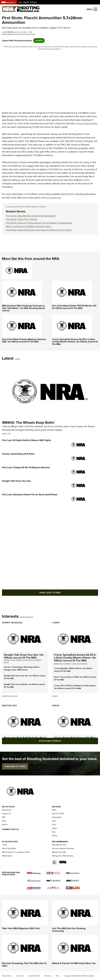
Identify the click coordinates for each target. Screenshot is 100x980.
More (17, 359)
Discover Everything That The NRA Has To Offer (24, 965)
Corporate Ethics (34, 976)
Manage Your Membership (63, 856)
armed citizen (22, 660)
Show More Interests (50, 741)
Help (4, 821)
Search (5, 825)
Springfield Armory (62, 664)
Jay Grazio (41, 207)
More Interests (27, 617)
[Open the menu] (95, 9)
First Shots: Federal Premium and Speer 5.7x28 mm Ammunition (39, 230)
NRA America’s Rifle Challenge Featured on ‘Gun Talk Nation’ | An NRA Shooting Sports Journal (24, 308)
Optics (55, 828)
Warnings (48, 976)
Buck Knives (82, 664)
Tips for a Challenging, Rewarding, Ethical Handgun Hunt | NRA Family (22, 668)
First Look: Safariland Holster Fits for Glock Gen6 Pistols (30, 495)
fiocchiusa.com (54, 198)
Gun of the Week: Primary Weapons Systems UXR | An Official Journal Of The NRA (24, 341)
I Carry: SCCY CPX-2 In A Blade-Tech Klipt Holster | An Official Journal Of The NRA (75, 687)
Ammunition (13, 34)
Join (20, 2)
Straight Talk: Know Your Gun (16, 481)
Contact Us (6, 814)
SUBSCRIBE (15, 766)
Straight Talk (10, 660)
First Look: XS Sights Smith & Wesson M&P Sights (26, 440)
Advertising (7, 810)
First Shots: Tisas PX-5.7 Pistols (21, 219)
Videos (5, 34)
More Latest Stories (50, 593)
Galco (74, 664)
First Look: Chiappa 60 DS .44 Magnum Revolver (26, 468)
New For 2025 (9, 706)
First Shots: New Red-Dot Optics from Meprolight (31, 216)
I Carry (56, 623)
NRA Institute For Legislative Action (16, 852)
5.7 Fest (21, 207)
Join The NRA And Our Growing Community (69, 930)
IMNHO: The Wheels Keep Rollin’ (28, 423)
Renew (26, 2)
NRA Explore (7, 856)
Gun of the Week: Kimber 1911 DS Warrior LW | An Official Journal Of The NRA (74, 307)
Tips (9, 434)
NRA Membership (59, 845)
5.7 (16, 207)
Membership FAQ (59, 852)
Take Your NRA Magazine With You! (21, 928)
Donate (34, 2)
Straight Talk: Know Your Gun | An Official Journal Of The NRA (24, 656)
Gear (54, 821)
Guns (54, 825)
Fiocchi (28, 207)
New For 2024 (30, 34)
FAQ (4, 817)
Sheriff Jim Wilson (12, 623)
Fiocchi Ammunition (87, 123)
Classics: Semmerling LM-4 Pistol (18, 454)
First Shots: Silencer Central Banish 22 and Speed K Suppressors (39, 223)
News (4, 434)
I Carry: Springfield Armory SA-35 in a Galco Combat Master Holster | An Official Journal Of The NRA (75, 342)
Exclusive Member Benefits (63, 848)
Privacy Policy (7, 976)
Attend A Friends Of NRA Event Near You (74, 963)
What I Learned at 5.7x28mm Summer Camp (29, 226)
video (34, 207)
